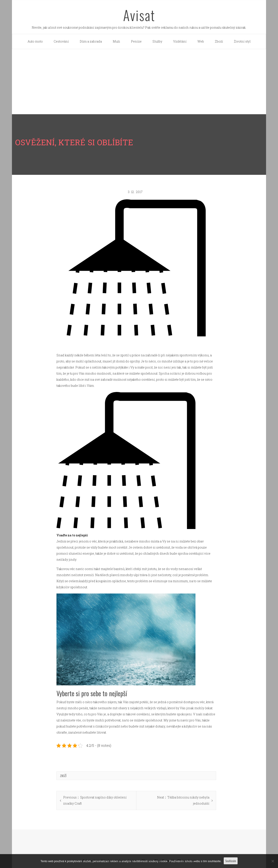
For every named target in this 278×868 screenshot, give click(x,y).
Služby (157, 41)
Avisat (139, 15)
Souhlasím (231, 861)
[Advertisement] (139, 82)
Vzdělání (180, 41)
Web (201, 41)
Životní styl (242, 41)
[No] (273, 861)
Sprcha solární (170, 373)
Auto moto (35, 41)
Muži (116, 41)
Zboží (219, 41)
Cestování (61, 41)
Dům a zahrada (91, 41)
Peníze (136, 41)
